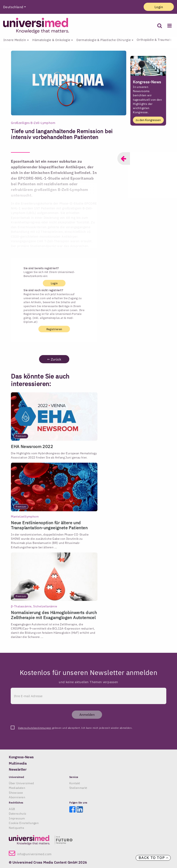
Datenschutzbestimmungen (35, 728)
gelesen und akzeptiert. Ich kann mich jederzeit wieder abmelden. (75, 728)
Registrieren (54, 329)
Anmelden (87, 715)
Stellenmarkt (78, 788)
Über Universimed (21, 783)
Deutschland (13, 7)
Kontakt (75, 783)
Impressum (17, 818)
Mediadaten (17, 788)
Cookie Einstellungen (24, 823)
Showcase (16, 793)
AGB (12, 809)
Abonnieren (17, 797)
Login (159, 7)
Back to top (154, 858)
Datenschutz (18, 814)
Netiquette (16, 828)
